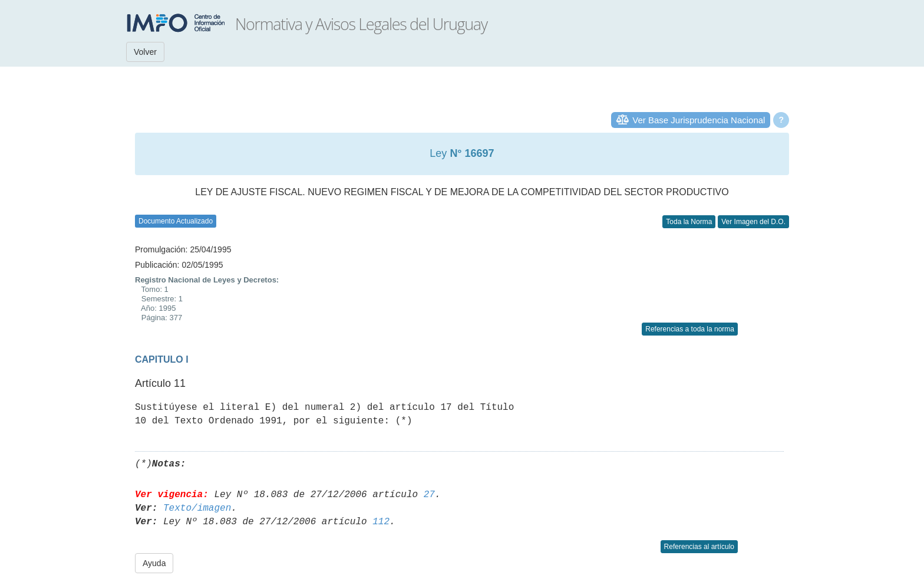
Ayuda (154, 563)
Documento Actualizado (176, 221)
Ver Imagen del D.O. (753, 222)
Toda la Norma (689, 222)
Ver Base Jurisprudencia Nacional (699, 120)
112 (381, 522)
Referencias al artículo (699, 547)
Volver (145, 52)
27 (429, 495)
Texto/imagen (197, 508)
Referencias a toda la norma (690, 329)
